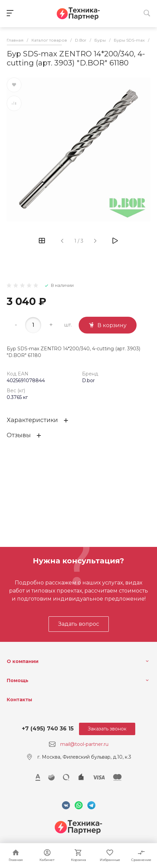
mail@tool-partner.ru (84, 744)
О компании (23, 661)
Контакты (19, 700)
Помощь (18, 680)
